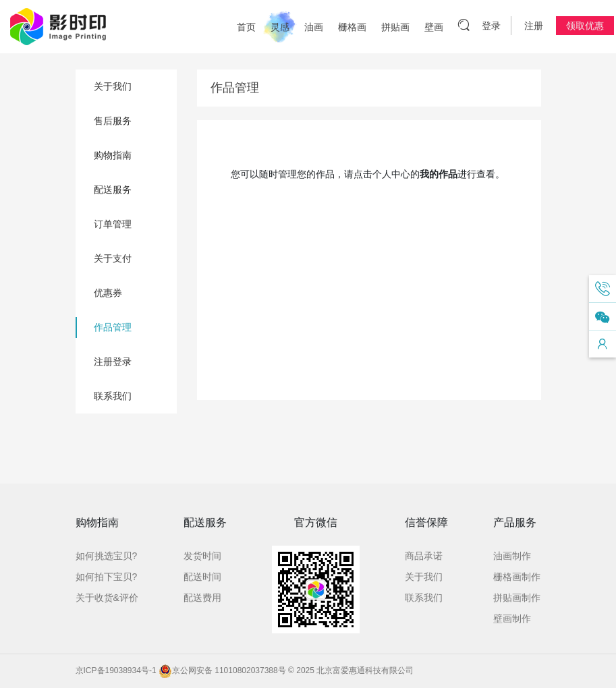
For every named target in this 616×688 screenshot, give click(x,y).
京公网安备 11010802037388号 (222, 670)
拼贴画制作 (517, 598)
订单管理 (113, 224)
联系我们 (113, 396)
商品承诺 (424, 556)
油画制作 (512, 556)
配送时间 (202, 577)
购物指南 (113, 155)
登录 (491, 26)
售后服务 (113, 121)
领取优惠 (585, 26)
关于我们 (113, 86)
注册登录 (113, 362)
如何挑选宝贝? (107, 556)
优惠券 (108, 293)
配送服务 (113, 190)
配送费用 (202, 598)
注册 (534, 26)
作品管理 (113, 327)
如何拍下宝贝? (107, 577)
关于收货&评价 (107, 598)
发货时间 (202, 556)
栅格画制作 (517, 577)
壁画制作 (512, 619)
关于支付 (113, 258)
